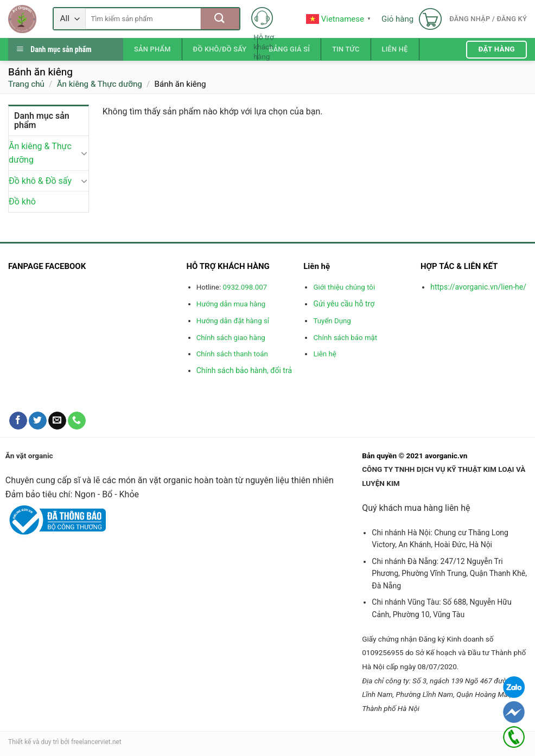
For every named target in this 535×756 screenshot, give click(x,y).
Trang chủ (26, 84)
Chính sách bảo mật (345, 338)
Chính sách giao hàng (231, 338)
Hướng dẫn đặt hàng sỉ (233, 321)
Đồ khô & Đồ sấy (40, 181)
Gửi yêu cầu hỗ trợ (344, 304)
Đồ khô (22, 202)
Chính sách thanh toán (232, 354)
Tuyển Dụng (332, 321)
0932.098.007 (245, 287)
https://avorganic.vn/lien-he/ (478, 287)
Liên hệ (395, 49)
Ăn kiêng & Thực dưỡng (100, 84)
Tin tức (346, 49)
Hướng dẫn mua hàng (231, 304)
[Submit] (220, 19)
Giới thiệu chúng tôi (344, 287)
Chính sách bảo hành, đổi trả (244, 370)
